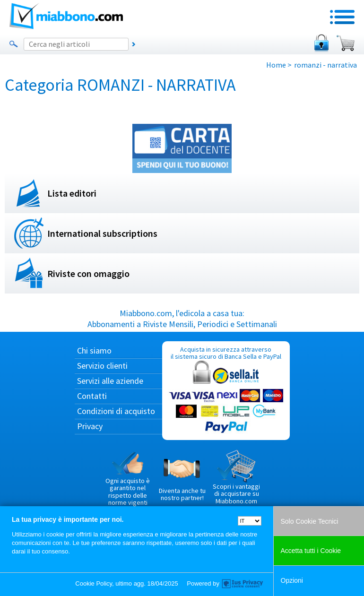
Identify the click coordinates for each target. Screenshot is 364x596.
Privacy (90, 426)
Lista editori (72, 193)
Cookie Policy (94, 583)
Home (276, 65)
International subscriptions (102, 233)
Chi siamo (94, 350)
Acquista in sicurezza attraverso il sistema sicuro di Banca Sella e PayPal (226, 390)
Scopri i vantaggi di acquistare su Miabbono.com (236, 477)
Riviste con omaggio (88, 273)
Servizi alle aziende (110, 381)
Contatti (92, 396)
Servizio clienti (102, 366)
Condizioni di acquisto (116, 411)
